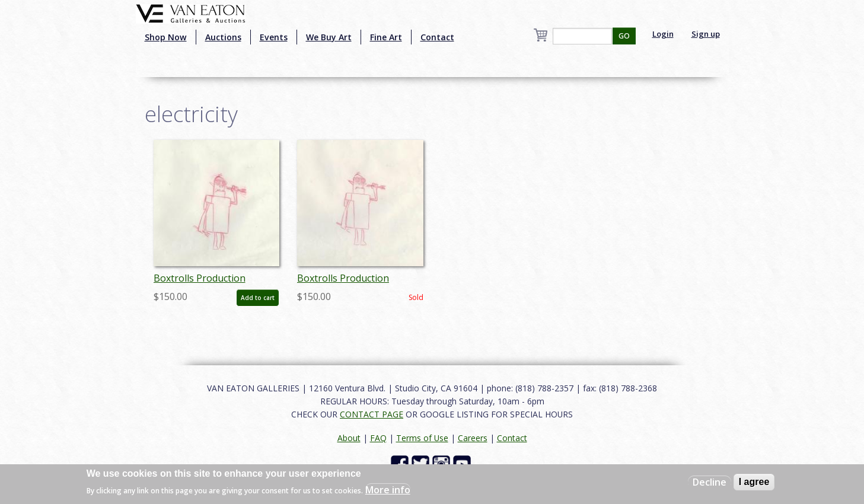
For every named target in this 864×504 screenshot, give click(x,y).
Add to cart (258, 298)
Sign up (706, 34)
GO (624, 36)
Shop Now (166, 37)
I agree (754, 482)
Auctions (223, 37)
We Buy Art (329, 37)
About (349, 438)
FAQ (378, 438)
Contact (437, 37)
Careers (473, 438)
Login (663, 34)
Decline (710, 482)
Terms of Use (422, 438)
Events (274, 37)
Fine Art (386, 37)
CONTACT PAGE (372, 414)
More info (388, 490)
